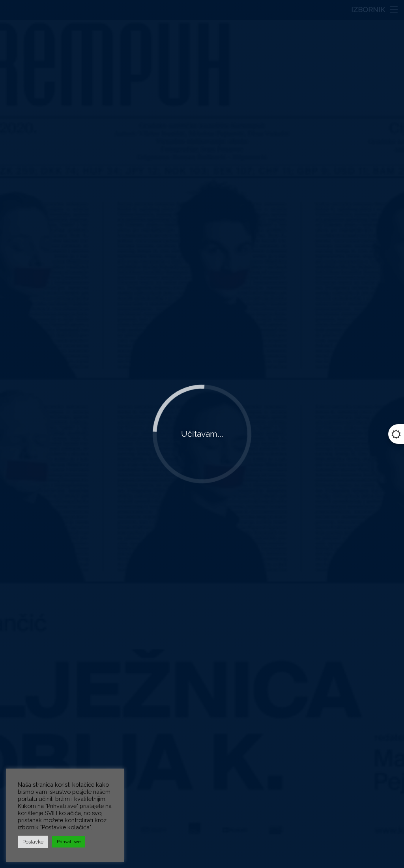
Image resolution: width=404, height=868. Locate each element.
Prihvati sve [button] (69, 842)
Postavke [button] (33, 842)
